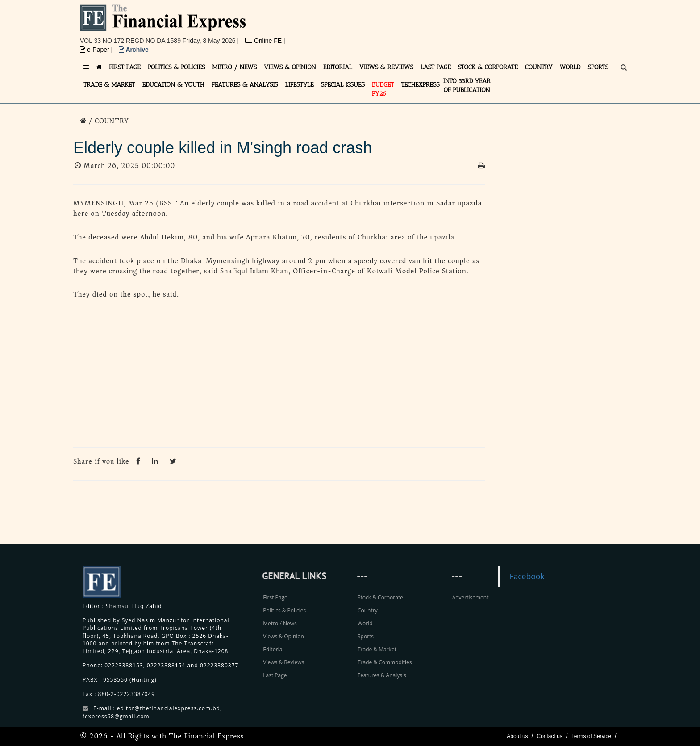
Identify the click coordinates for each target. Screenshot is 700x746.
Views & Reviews (283, 662)
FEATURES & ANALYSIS (245, 85)
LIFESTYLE (300, 85)
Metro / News (280, 623)
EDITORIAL (338, 67)
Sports (366, 636)
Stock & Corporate (380, 597)
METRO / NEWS (234, 67)
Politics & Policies (284, 610)
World (365, 623)
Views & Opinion (283, 636)
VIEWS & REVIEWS (386, 67)
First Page (275, 597)
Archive (134, 50)
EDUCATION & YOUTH (173, 85)
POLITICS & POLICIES (177, 67)
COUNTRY (539, 67)
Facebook (527, 576)
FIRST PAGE (125, 67)
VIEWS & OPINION (290, 67)
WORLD (570, 67)
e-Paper (96, 50)
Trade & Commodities (385, 662)
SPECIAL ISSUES (343, 85)
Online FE (264, 41)
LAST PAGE (436, 67)
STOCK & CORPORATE (488, 67)
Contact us (549, 736)
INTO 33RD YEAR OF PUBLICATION (467, 86)
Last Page (275, 675)
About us (517, 736)
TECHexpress (420, 85)
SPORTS (598, 67)
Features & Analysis (382, 675)
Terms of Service (591, 736)
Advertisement (471, 597)
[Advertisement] (473, 25)
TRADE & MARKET (109, 85)
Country (368, 610)
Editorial (273, 649)
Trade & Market (377, 649)
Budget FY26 (383, 89)
